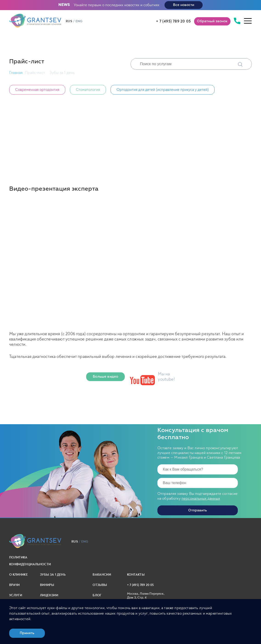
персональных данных (201, 498)
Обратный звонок (212, 21)
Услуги (16, 595)
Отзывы (100, 585)
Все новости (184, 5)
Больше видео (105, 377)
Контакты (136, 575)
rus (69, 21)
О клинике (18, 575)
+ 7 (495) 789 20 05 (173, 21)
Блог (97, 595)
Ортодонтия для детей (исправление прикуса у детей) (163, 90)
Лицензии (49, 595)
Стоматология (88, 90)
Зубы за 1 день (53, 575)
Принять (27, 633)
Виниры (47, 585)
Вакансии (102, 575)
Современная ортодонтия (37, 90)
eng (79, 21)
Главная (16, 73)
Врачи (14, 585)
